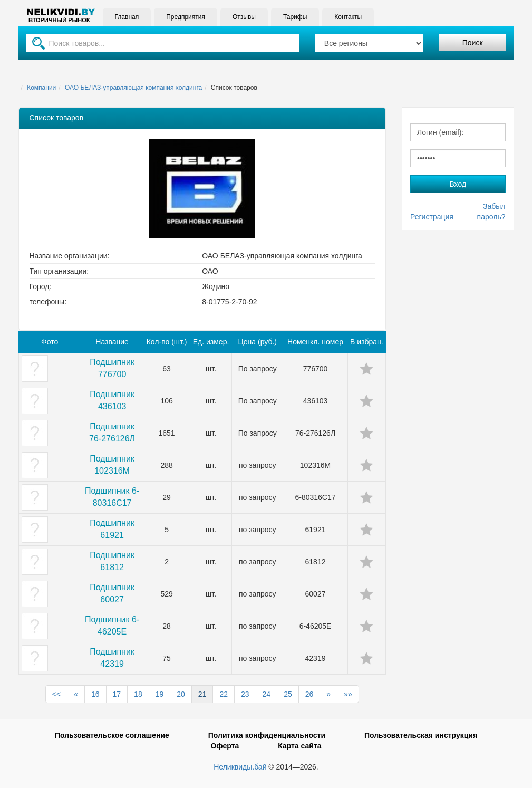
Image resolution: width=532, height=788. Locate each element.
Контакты (348, 17)
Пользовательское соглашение (112, 735)
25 (288, 694)
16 (95, 694)
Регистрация (432, 217)
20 (181, 694)
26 (309, 694)
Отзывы (244, 17)
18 (138, 694)
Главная (127, 17)
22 (224, 694)
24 (267, 694)
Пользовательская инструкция (421, 735)
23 (245, 694)
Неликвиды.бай (240, 767)
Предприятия (186, 17)
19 (160, 694)
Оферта (225, 746)
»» (348, 694)
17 (117, 694)
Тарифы (295, 17)
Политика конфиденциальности (267, 735)
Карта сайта (299, 746)
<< (56, 694)
